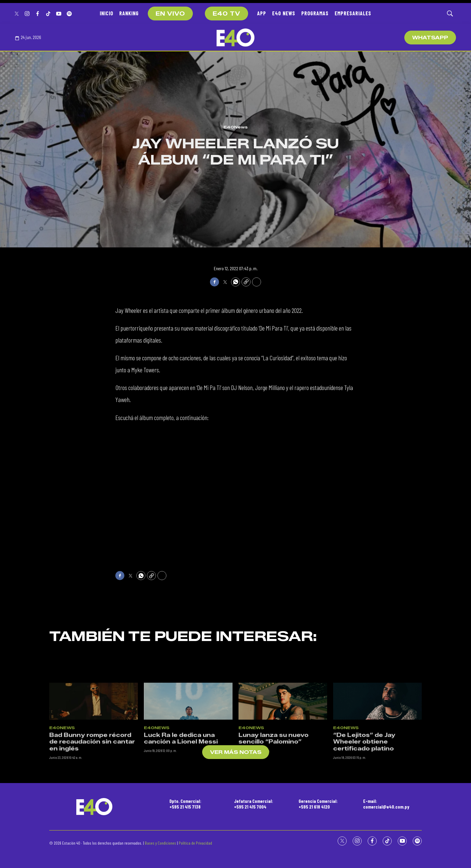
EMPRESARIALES (353, 13)
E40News (236, 127)
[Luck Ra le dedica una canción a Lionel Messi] (188, 793)
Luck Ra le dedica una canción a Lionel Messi (181, 831)
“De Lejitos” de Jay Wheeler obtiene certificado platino (364, 834)
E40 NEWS (284, 13)
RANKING (129, 13)
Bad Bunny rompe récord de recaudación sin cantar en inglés (92, 834)
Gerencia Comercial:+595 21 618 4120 (318, 804)
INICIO (106, 13)
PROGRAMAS (315, 13)
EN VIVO (170, 14)
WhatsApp (430, 38)
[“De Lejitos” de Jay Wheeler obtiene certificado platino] (377, 793)
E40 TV (226, 14)
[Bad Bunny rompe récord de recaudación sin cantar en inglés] (94, 793)
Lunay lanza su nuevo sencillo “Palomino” (273, 831)
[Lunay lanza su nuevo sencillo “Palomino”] (283, 793)
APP (262, 13)
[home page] (235, 38)
